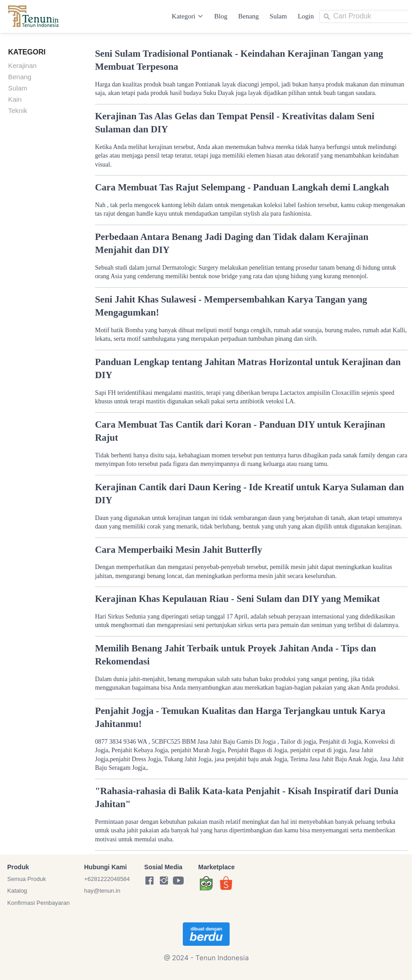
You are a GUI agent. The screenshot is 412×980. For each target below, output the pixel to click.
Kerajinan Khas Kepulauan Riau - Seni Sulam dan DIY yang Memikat (238, 599)
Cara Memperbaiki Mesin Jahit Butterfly (179, 550)
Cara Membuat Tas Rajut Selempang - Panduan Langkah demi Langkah (242, 187)
